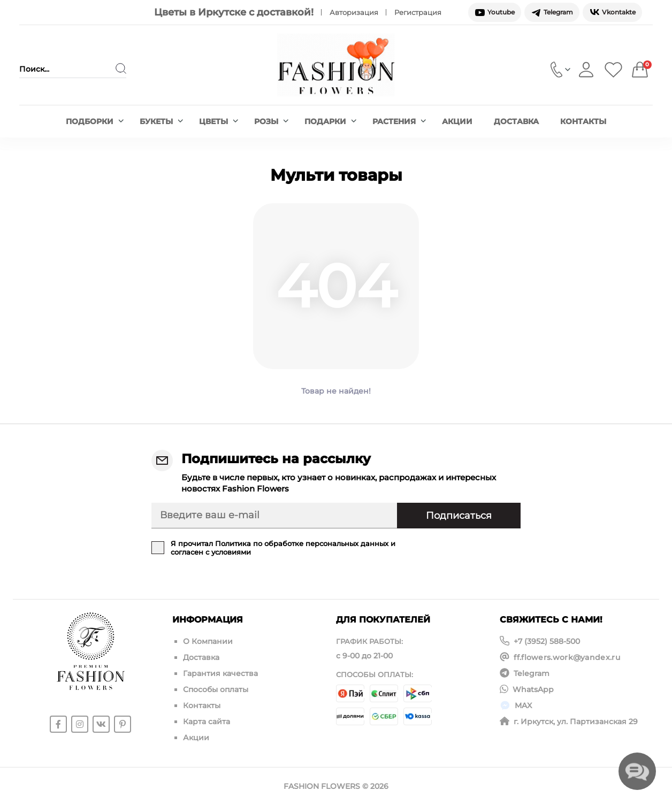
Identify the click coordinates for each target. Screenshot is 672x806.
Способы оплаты (216, 689)
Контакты (583, 121)
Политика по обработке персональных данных (302, 543)
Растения (399, 121)
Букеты (161, 121)
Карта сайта (207, 721)
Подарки (330, 121)
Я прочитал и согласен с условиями (283, 548)
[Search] (121, 68)
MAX (523, 705)
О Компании (208, 641)
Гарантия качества (220, 673)
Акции (457, 121)
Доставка (516, 121)
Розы (271, 121)
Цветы (219, 121)
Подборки (95, 121)
